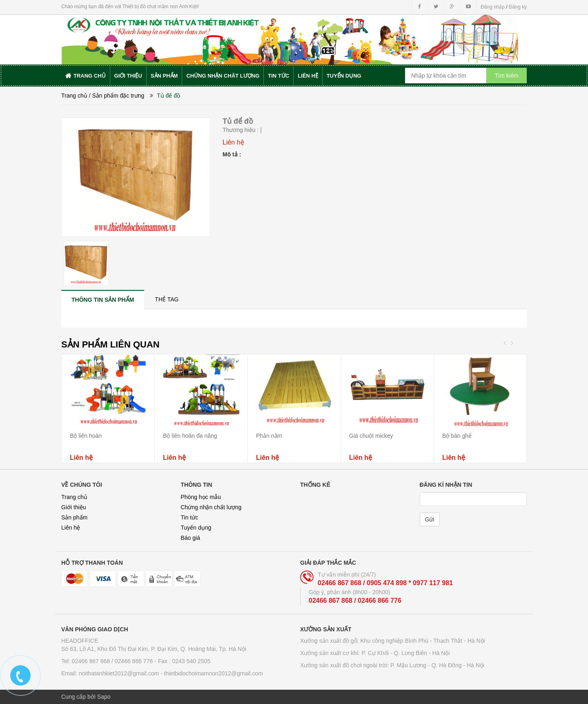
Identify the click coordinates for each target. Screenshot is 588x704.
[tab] (103, 300)
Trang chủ (74, 497)
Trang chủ (74, 96)
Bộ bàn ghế (457, 436)
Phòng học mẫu (201, 497)
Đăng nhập (493, 7)
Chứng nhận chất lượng (211, 507)
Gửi (430, 519)
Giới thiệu (74, 507)
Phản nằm (269, 436)
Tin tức (190, 517)
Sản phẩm (74, 517)
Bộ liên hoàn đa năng (190, 436)
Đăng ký (518, 7)
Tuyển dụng (196, 528)
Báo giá (190, 538)
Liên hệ (71, 528)
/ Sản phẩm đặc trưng (117, 96)
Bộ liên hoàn (86, 436)
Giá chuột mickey (371, 436)
